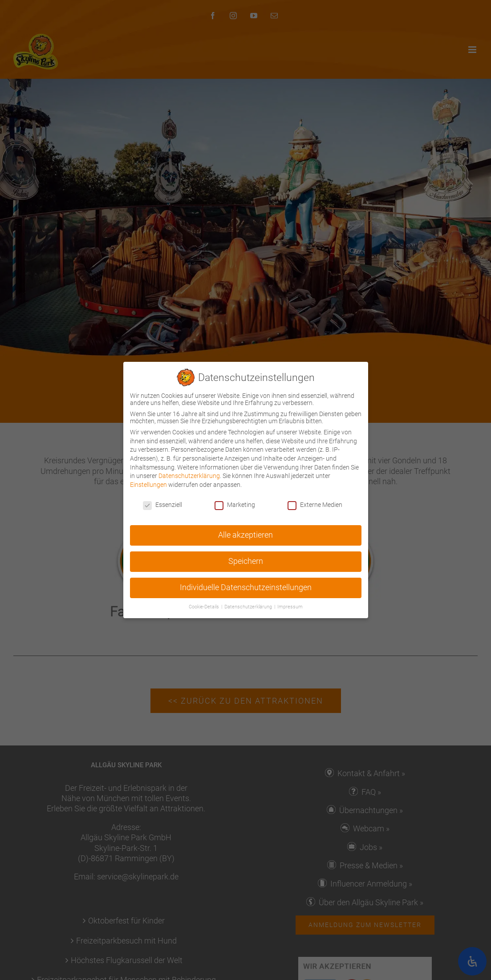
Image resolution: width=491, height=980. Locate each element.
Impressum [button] (290, 605)
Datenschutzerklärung (189, 474)
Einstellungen (148, 483)
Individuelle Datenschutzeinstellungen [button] (246, 586)
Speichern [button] (246, 560)
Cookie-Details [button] (205, 605)
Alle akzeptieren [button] (245, 534)
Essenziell (162, 503)
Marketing (235, 503)
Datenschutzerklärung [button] (249, 605)
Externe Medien (315, 503)
